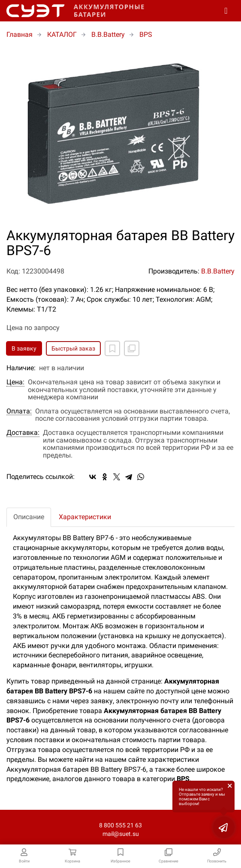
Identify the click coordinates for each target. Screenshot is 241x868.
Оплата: (19, 411)
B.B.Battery (218, 271)
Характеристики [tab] (85, 517)
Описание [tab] (29, 517)
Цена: (15, 382)
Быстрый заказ (73, 348)
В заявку (24, 348)
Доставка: (23, 433)
